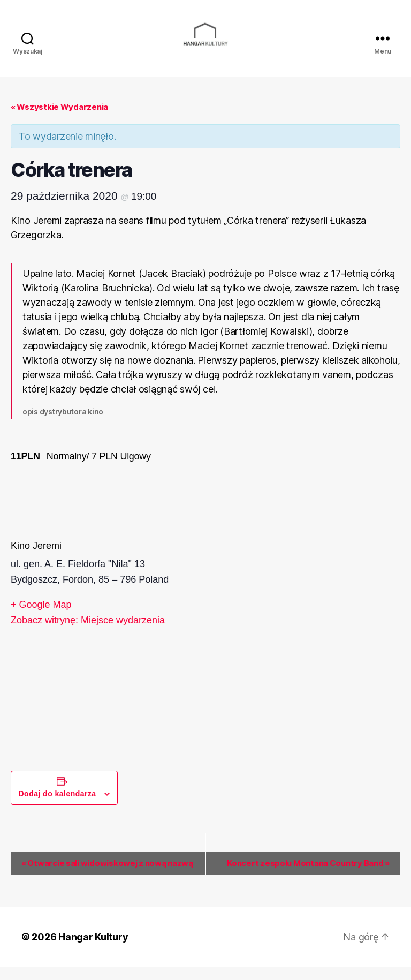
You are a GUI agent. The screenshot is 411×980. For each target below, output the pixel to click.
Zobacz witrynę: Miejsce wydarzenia (88, 633)
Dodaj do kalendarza (58, 806)
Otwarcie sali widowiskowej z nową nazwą (107, 875)
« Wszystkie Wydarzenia (59, 119)
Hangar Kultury (93, 950)
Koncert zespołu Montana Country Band (308, 875)
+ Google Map (41, 617)
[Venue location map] (303, 645)
